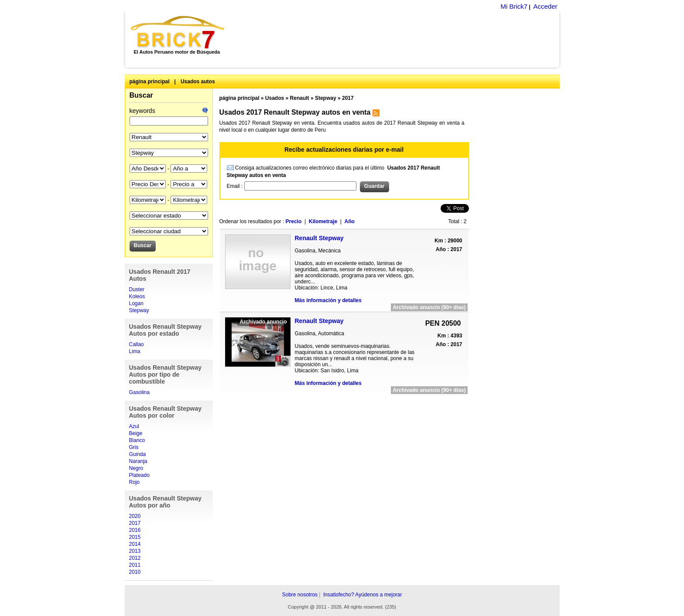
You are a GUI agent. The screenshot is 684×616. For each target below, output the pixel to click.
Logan (136, 303)
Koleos (137, 296)
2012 (135, 558)
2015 (135, 537)
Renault (300, 98)
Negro (136, 468)
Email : (236, 186)
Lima (135, 351)
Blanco (137, 440)
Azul (134, 426)
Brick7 (178, 32)
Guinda (138, 454)
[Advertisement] (397, 39)
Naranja (138, 461)
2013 (135, 551)
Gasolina (139, 392)
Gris (134, 447)
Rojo (135, 482)
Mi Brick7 (514, 6)
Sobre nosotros (299, 595)
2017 (135, 523)
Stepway (139, 310)
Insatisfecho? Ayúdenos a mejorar (363, 595)
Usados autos (198, 82)
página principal (150, 82)
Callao (137, 344)
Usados (275, 98)
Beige (136, 433)
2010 (135, 572)
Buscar (141, 95)
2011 (135, 565)
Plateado (139, 475)
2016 (135, 530)
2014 (135, 544)
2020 (135, 516)
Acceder (545, 6)
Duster (137, 289)
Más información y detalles (328, 300)
